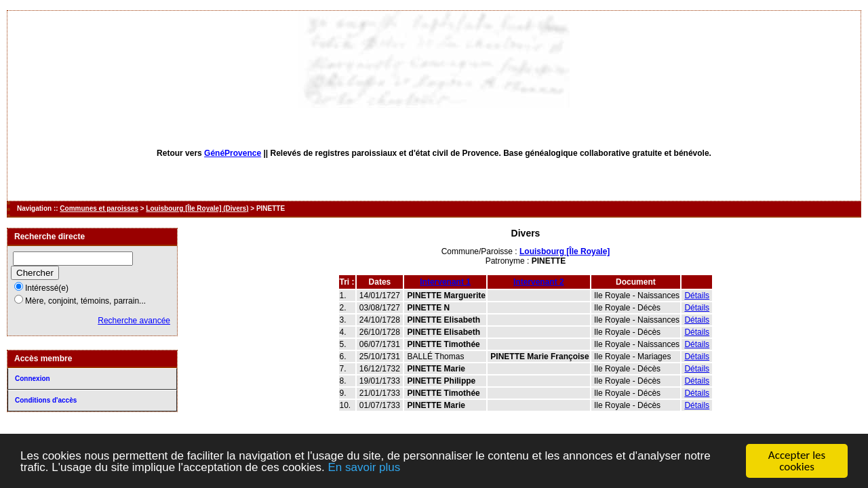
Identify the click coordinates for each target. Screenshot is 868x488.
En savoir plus (364, 467)
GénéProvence (233, 153)
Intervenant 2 (539, 282)
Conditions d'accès (46, 400)
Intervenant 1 (445, 282)
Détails (697, 296)
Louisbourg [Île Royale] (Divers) (197, 208)
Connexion (33, 379)
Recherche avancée (134, 321)
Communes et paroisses (99, 208)
